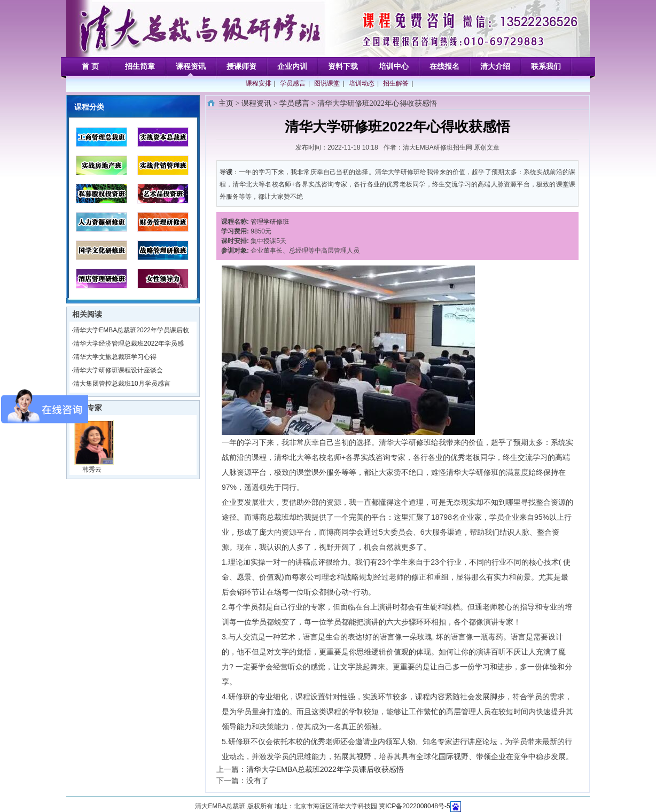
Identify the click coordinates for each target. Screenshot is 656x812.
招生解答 (396, 83)
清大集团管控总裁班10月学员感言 (122, 384)
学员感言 (293, 83)
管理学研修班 (270, 222)
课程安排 (259, 83)
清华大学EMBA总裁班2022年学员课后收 (131, 330)
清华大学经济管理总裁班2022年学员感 (128, 343)
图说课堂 (327, 83)
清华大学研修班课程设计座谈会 (118, 370)
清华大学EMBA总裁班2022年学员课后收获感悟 (325, 769)
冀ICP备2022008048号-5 (414, 806)
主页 (226, 103)
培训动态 (362, 83)
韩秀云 (92, 470)
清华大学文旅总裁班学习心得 (115, 357)
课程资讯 (256, 103)
